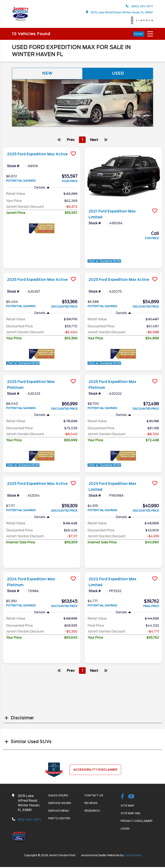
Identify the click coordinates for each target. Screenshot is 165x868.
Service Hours (60, 803)
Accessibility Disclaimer (95, 770)
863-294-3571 (29, 820)
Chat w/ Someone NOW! (104, 261)
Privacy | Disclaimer (137, 821)
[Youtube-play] (131, 797)
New (47, 74)
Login (125, 829)
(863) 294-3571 (139, 6)
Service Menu (59, 811)
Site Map (127, 806)
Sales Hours (58, 796)
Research (92, 811)
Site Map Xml (131, 814)
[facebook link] (122, 797)
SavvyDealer (133, 856)
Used (118, 74)
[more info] (42, 148)
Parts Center (59, 819)
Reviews (91, 803)
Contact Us (94, 796)
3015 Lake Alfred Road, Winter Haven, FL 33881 (120, 12)
